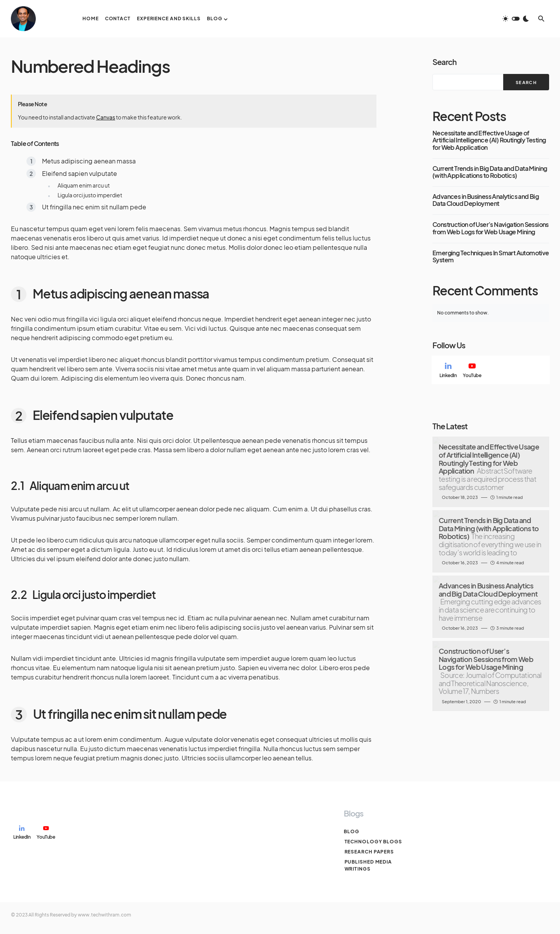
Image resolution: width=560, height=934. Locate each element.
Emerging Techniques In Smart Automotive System (491, 257)
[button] (516, 19)
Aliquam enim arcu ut (84, 185)
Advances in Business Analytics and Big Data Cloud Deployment (486, 200)
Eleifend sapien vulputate (80, 173)
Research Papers (369, 852)
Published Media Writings (368, 865)
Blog (352, 831)
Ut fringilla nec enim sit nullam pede (94, 207)
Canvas (106, 117)
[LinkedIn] (448, 370)
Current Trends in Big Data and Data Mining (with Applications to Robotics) (490, 172)
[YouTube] (472, 370)
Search (444, 62)
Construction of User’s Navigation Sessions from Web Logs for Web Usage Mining (491, 228)
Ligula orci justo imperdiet (90, 195)
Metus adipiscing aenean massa (89, 161)
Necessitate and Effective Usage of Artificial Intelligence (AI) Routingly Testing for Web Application (489, 140)
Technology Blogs (373, 842)
